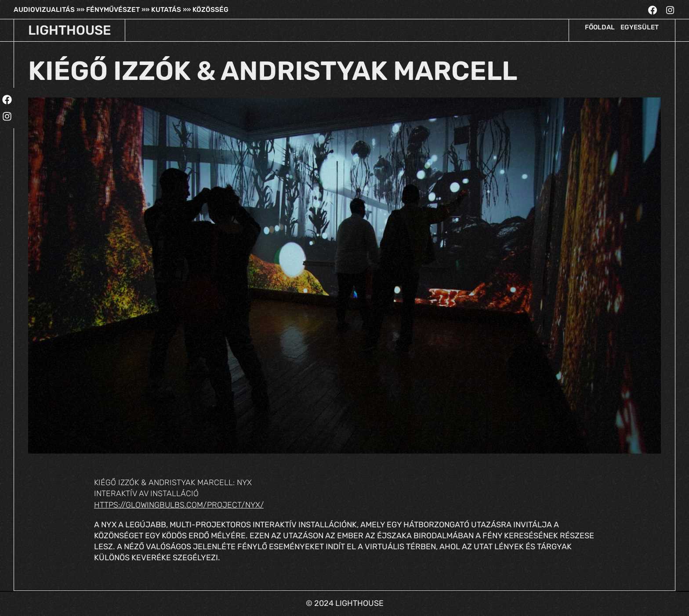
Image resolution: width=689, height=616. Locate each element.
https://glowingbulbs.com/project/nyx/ (179, 505)
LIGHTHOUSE (70, 30)
